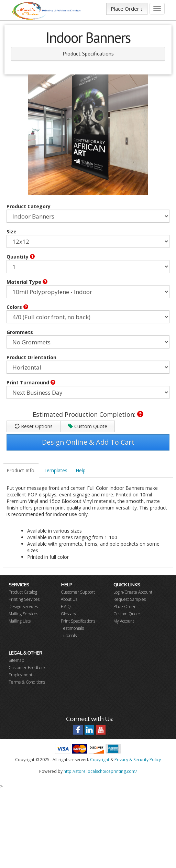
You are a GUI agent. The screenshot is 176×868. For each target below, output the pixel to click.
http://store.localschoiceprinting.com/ (100, 771)
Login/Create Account (133, 592)
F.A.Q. (66, 607)
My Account (124, 621)
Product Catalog (23, 592)
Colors (17, 307)
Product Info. (21, 470)
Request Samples (130, 599)
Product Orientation (31, 357)
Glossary (69, 614)
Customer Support (78, 592)
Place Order (125, 607)
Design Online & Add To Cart (88, 442)
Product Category (29, 206)
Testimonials (72, 628)
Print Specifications (78, 621)
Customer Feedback (27, 668)
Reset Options (34, 426)
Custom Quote (88, 426)
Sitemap (16, 660)
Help (81, 470)
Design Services (23, 607)
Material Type (27, 282)
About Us (69, 599)
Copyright (100, 760)
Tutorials (69, 635)
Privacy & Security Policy (138, 760)
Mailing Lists (20, 621)
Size (12, 231)
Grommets (20, 332)
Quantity (21, 257)
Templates (56, 470)
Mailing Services (23, 614)
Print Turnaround (31, 382)
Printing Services (24, 599)
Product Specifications (88, 53)
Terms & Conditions (27, 682)
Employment (20, 675)
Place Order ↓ (127, 9)
